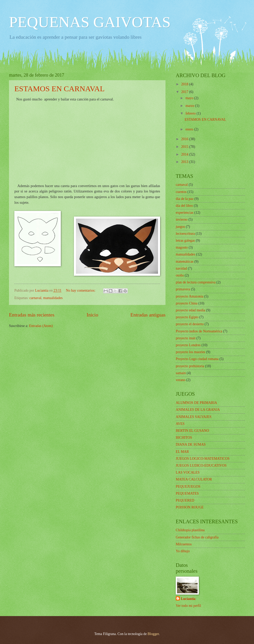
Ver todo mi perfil (188, 606)
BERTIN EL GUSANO (192, 431)
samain (181, 373)
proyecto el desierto (190, 324)
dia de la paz (185, 199)
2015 (185, 147)
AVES (180, 424)
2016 (185, 139)
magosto (182, 247)
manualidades (53, 298)
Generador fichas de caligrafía (197, 537)
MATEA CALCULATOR (194, 479)
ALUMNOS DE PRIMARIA (196, 403)
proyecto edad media (190, 310)
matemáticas (185, 262)
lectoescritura (185, 234)
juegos (180, 227)
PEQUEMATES (187, 493)
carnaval (36, 298)
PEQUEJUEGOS (188, 487)
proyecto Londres (188, 345)
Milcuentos (184, 544)
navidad (181, 268)
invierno (182, 219)
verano (181, 380)
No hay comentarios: (81, 290)
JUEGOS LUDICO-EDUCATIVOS (201, 466)
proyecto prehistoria (190, 366)
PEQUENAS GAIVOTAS (90, 22)
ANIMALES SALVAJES (194, 417)
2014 (185, 154)
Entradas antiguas (148, 315)
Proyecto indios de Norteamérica (199, 331)
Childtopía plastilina (190, 530)
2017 (185, 92)
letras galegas (185, 241)
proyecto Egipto (187, 317)
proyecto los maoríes (190, 352)
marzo (190, 106)
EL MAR (182, 452)
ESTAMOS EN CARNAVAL (60, 89)
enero (190, 129)
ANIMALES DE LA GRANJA (198, 410)
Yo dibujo (183, 551)
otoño (180, 275)
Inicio (92, 315)
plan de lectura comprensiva (196, 282)
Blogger (153, 634)
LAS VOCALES (188, 472)
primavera (183, 289)
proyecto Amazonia (190, 296)
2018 (185, 84)
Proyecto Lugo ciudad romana (197, 359)
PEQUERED (185, 500)
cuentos (181, 192)
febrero (191, 113)
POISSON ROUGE (190, 507)
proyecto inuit (186, 338)
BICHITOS (184, 438)
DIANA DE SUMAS (191, 444)
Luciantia (188, 599)
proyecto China (187, 303)
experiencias (185, 213)
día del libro (184, 206)
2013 (185, 162)
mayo (190, 98)
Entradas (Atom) (41, 326)
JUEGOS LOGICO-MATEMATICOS (203, 459)
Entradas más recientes (32, 315)
